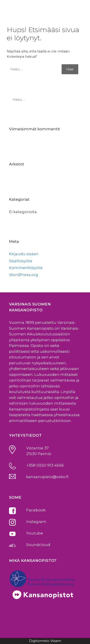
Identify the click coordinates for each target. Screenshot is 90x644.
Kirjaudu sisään (24, 254)
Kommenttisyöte (26, 268)
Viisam (56, 641)
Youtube (35, 533)
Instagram (36, 522)
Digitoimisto (39, 641)
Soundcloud (38, 545)
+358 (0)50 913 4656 (45, 465)
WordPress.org (24, 275)
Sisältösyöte (21, 261)
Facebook (36, 510)
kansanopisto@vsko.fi (47, 477)
